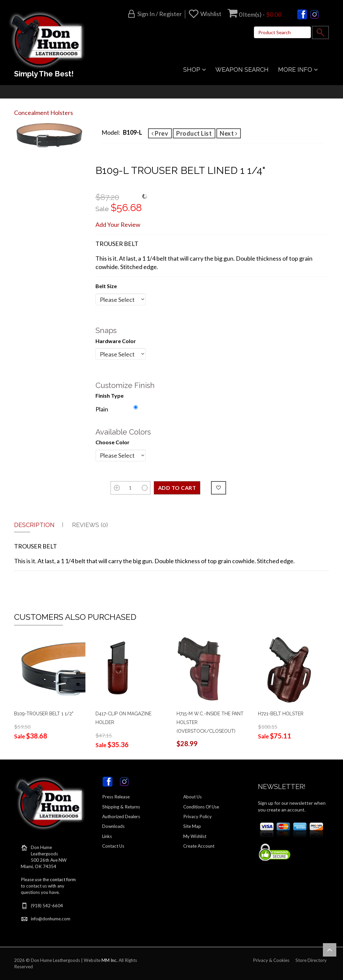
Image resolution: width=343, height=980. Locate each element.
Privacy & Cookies (271, 960)
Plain (102, 409)
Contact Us (113, 846)
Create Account (199, 846)
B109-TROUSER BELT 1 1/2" (44, 714)
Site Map (192, 826)
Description (34, 525)
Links (107, 836)
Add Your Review (118, 224)
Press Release (116, 797)
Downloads (113, 826)
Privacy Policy (197, 816)
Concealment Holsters (44, 113)
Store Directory (311, 960)
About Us (192, 797)
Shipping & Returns (121, 807)
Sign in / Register (160, 14)
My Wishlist (195, 836)
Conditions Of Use (201, 807)
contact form (63, 879)
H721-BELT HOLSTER (281, 714)
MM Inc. (110, 960)
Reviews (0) (90, 525)
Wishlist (211, 14)
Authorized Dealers (121, 816)
